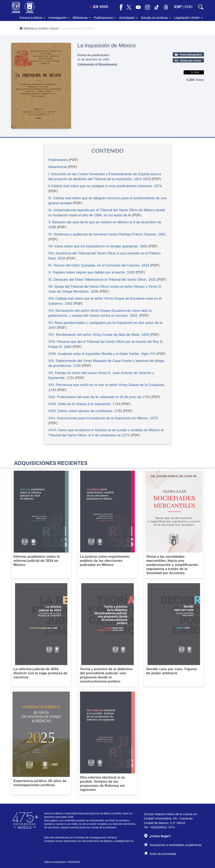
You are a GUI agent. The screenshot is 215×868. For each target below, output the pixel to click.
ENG (189, 7)
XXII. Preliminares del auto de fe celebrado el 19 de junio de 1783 (99, 397)
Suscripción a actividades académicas (173, 845)
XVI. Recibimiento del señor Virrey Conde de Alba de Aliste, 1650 (99, 335)
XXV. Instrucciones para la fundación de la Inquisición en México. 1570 (103, 418)
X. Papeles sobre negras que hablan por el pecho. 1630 (91, 272)
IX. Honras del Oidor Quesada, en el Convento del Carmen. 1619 (99, 265)
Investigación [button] (59, 18)
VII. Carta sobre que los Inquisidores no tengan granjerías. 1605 (98, 246)
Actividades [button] (128, 18)
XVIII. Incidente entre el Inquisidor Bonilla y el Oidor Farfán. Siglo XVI (102, 354)
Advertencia (57, 167)
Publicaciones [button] (105, 18)
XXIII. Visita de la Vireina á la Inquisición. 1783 (84, 404)
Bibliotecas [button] (82, 18)
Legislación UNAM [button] (188, 18)
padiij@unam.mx (125, 841)
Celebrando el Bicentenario (97, 64)
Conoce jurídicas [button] (32, 18)
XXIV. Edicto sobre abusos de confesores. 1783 (85, 411)
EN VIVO (99, 7)
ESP (178, 7)
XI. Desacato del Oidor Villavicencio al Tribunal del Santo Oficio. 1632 (102, 280)
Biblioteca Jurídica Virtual (39, 28)
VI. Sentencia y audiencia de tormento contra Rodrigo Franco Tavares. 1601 (107, 234)
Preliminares (58, 160)
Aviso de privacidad (160, 854)
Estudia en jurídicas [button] (156, 18)
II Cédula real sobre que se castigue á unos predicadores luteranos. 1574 (105, 186)
